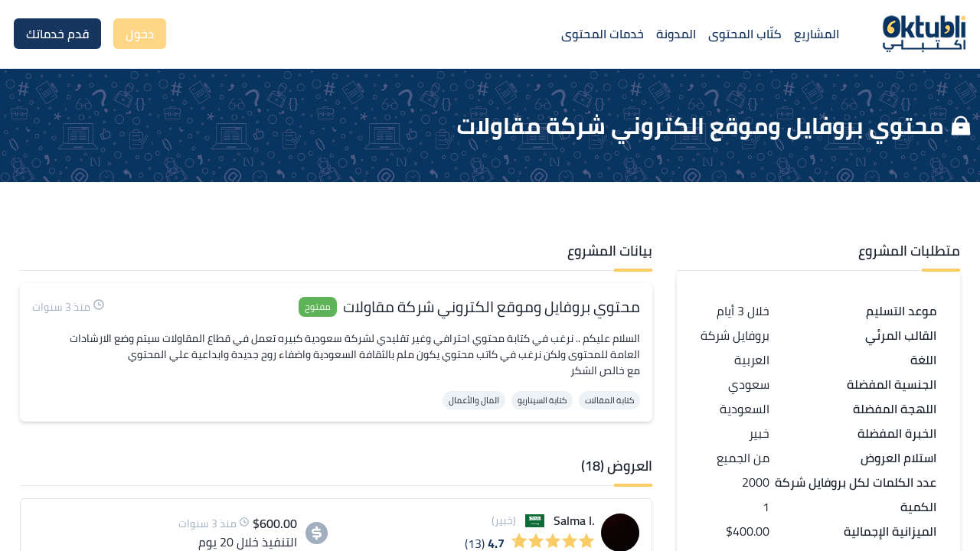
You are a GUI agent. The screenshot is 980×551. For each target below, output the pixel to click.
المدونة (676, 34)
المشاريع (817, 34)
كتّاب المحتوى (745, 34)
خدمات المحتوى (603, 34)
